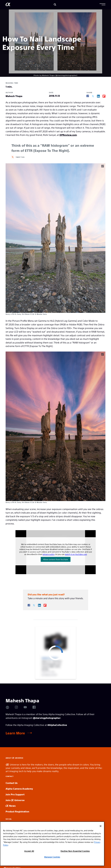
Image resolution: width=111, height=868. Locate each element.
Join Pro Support (15, 794)
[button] (102, 5)
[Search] (55, 5)
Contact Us (12, 783)
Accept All (29, 851)
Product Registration (17, 811)
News (11, 806)
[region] (52, 844)
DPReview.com (68, 135)
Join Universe (15, 800)
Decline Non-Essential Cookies (75, 851)
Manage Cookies (52, 857)
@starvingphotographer (47, 718)
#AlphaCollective (57, 725)
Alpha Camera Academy (19, 789)
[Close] (101, 826)
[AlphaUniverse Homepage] (8, 5)
